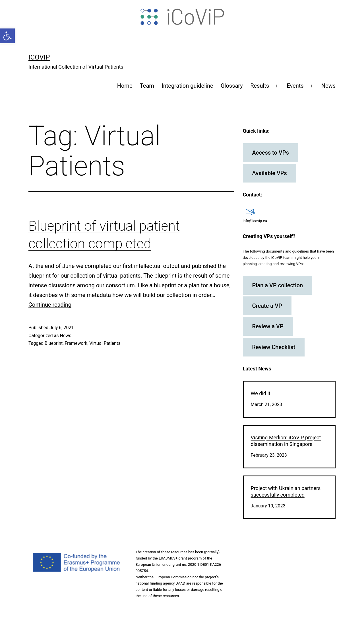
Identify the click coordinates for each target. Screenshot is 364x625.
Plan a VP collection (278, 285)
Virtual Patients (105, 343)
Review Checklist (274, 347)
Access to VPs (271, 153)
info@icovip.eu (255, 221)
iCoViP (39, 57)
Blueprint (54, 343)
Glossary (232, 86)
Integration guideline (187, 86)
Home (125, 86)
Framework (76, 343)
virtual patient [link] (120, 276)
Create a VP (267, 306)
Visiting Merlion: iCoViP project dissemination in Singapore (286, 441)
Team (147, 86)
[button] (7, 36)
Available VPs (270, 173)
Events (295, 86)
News (328, 86)
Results (260, 86)
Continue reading (50, 305)
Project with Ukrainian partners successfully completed (286, 491)
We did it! (261, 393)
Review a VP (268, 326)
